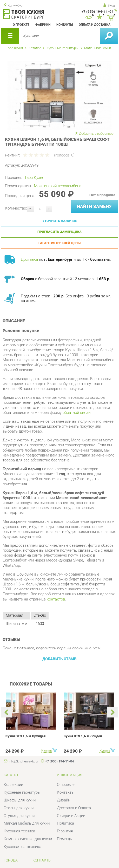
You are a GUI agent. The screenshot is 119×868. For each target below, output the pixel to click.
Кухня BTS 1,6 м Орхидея (25, 736)
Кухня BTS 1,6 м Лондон (83, 736)
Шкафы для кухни (20, 800)
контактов (56, 599)
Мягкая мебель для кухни (27, 823)
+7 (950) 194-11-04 (98, 12)
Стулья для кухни (19, 816)
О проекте (21, 25)
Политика (65, 823)
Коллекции (13, 785)
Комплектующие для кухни (28, 839)
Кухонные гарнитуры (62, 48)
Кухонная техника (19, 831)
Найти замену (94, 206)
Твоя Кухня (14, 48)
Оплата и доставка (95, 25)
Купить (47, 750)
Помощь (64, 839)
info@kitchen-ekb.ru (23, 761)
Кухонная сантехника (22, 847)
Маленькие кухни (98, 48)
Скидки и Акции (71, 816)
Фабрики (43, 25)
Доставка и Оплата (74, 808)
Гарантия (65, 831)
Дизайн (64, 800)
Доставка (29, 259)
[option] (59, 95)
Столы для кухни (19, 808)
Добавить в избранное (96, 133)
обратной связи (77, 413)
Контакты (65, 25)
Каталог (35, 48)
